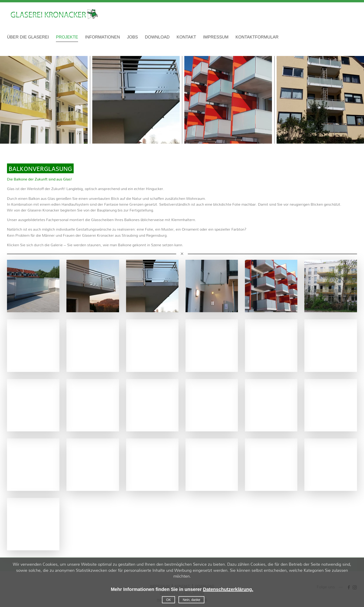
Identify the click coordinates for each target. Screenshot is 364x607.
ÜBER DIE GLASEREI (28, 37)
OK (168, 600)
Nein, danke (191, 600)
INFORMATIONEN (103, 37)
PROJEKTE (67, 37)
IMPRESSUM (216, 37)
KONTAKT (186, 37)
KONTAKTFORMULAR (257, 37)
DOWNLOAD (157, 37)
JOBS (132, 37)
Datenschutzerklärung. (228, 589)
